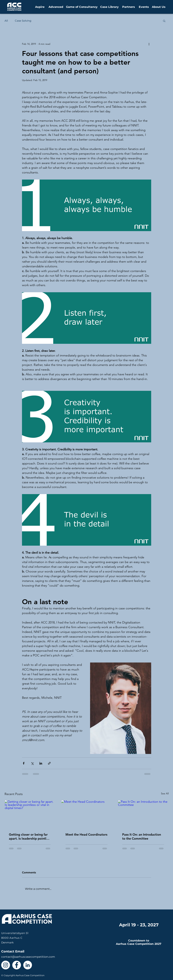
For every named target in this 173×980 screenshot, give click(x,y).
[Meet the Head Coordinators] (86, 814)
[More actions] (149, 44)
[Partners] (128, 7)
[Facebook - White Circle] (17, 965)
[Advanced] (56, 7)
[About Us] (159, 7)
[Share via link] (49, 763)
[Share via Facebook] (24, 763)
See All (165, 793)
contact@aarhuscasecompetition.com (28, 957)
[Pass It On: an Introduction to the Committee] (143, 814)
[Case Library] (109, 7)
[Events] (144, 7)
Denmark (15, 938)
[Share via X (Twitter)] (32, 763)
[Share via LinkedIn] (41, 763)
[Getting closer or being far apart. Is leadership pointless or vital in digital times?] (30, 814)
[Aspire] (40, 7)
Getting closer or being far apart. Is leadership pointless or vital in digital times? (30, 836)
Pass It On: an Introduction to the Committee (142, 836)
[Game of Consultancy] (82, 7)
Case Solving (23, 21)
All (6, 21)
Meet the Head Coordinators (86, 834)
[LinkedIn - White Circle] (28, 965)
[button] (164, 21)
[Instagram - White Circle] (6, 965)
